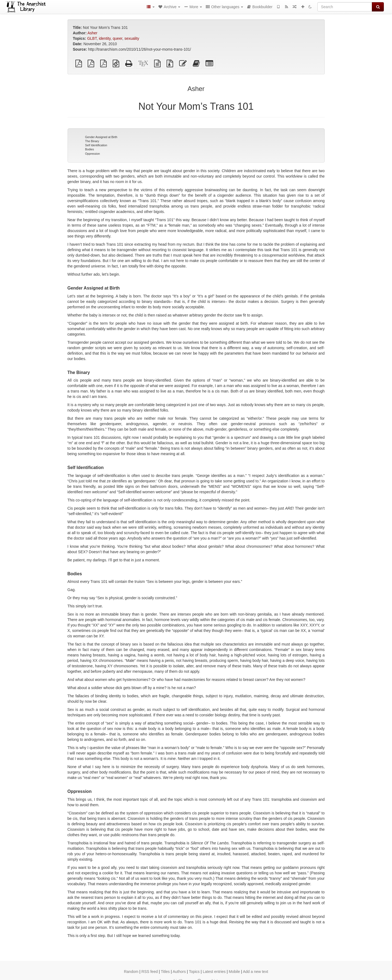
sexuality (132, 38)
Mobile (234, 972)
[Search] (345, 7)
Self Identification (96, 145)
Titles (165, 972)
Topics (194, 972)
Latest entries (214, 972)
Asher (92, 33)
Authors (179, 972)
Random (131, 972)
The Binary (92, 141)
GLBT (92, 38)
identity (105, 38)
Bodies (90, 149)
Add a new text (255, 972)
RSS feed (150, 972)
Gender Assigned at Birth (101, 137)
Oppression (93, 154)
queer (117, 38)
